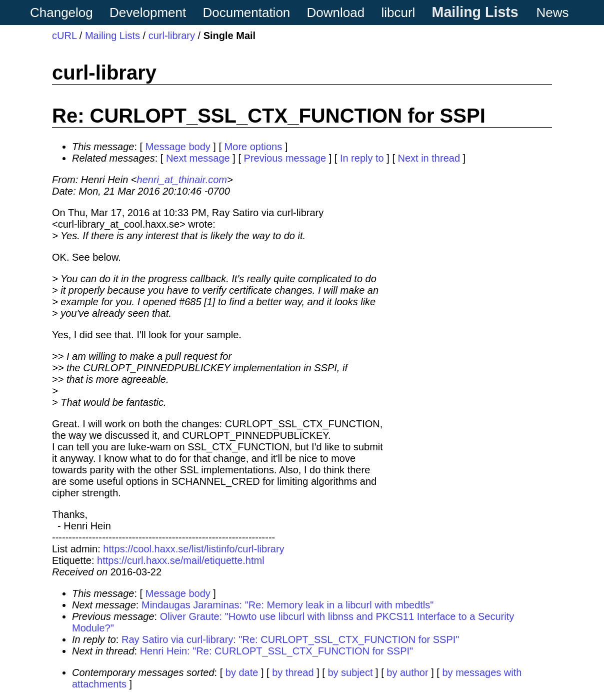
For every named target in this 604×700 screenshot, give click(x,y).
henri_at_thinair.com (182, 180)
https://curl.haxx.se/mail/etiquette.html (181, 560)
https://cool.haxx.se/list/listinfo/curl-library (193, 549)
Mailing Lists (475, 12)
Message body (178, 147)
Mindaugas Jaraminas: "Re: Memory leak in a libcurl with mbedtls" (287, 605)
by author (407, 672)
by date (242, 672)
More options (253, 147)
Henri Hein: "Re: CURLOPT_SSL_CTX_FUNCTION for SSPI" (277, 651)
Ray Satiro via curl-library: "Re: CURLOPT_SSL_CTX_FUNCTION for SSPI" (290, 639)
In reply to (362, 158)
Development (148, 13)
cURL (64, 36)
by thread (293, 672)
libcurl (398, 13)
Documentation (246, 13)
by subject (350, 672)
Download (336, 13)
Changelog (61, 13)
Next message (198, 158)
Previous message (285, 158)
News (553, 13)
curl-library (172, 36)
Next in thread (429, 158)
